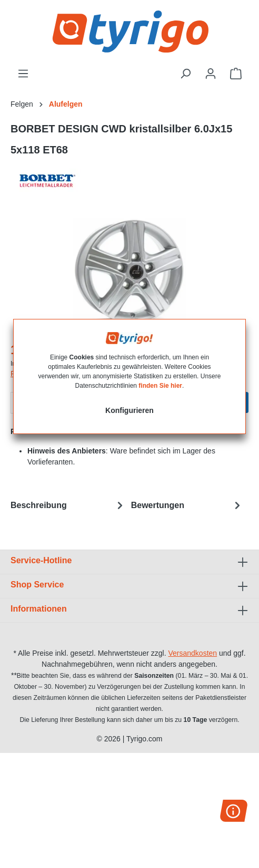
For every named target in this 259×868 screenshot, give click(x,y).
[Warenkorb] (236, 74)
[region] (129, 273)
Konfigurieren (129, 410)
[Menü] (23, 74)
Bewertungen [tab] (187, 505)
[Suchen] (185, 74)
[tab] (68, 505)
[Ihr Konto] (211, 74)
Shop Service (37, 585)
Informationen (39, 609)
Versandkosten (193, 653)
